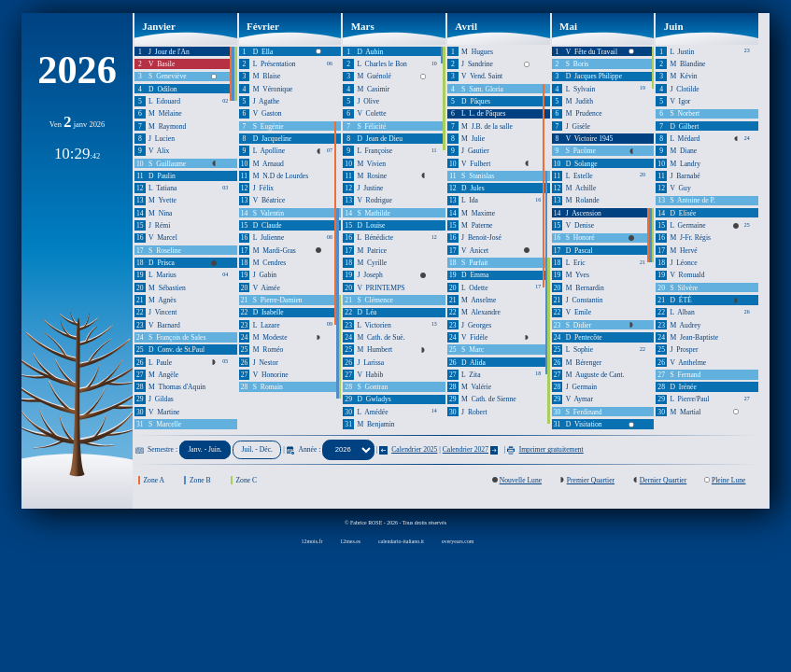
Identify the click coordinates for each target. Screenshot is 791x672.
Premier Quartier (591, 480)
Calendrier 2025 (408, 449)
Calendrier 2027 (466, 449)
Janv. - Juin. (205, 449)
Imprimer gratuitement (545, 449)
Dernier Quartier (664, 480)
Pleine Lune (729, 480)
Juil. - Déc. (257, 449)
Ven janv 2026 (78, 124)
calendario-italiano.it (401, 541)
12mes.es (350, 541)
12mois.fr (312, 541)
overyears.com (458, 541)
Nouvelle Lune (521, 480)
